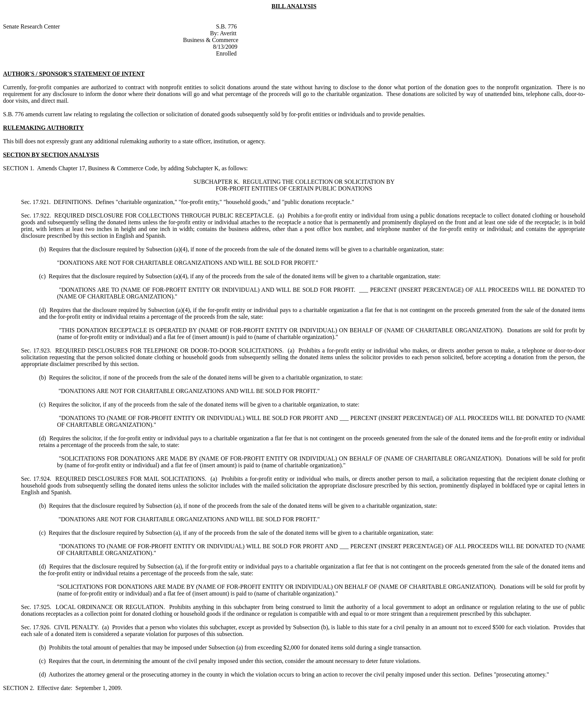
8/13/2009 (225, 47)
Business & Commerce (211, 40)
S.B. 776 (226, 26)
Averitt (228, 33)
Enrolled (226, 53)
